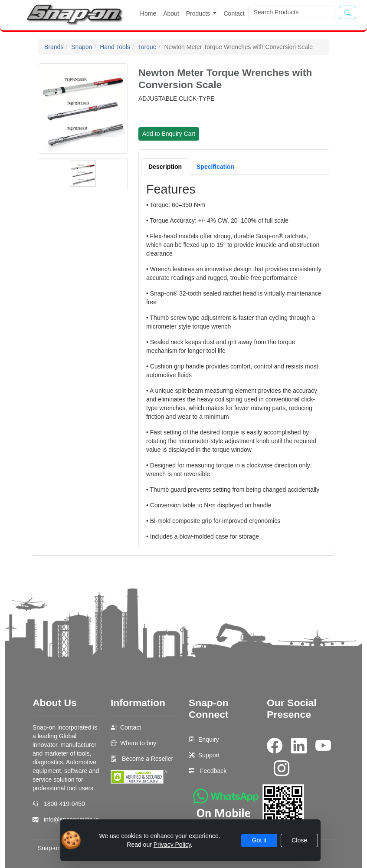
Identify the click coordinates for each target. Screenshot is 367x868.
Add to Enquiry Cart (169, 134)
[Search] (292, 12)
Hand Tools (115, 47)
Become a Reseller (147, 759)
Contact (234, 13)
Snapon (82, 47)
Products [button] (199, 13)
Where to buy (138, 743)
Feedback (213, 771)
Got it (259, 840)
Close (299, 840)
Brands (54, 47)
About (171, 13)
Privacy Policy (172, 845)
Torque (147, 47)
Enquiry (208, 740)
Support (209, 755)
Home (148, 13)
